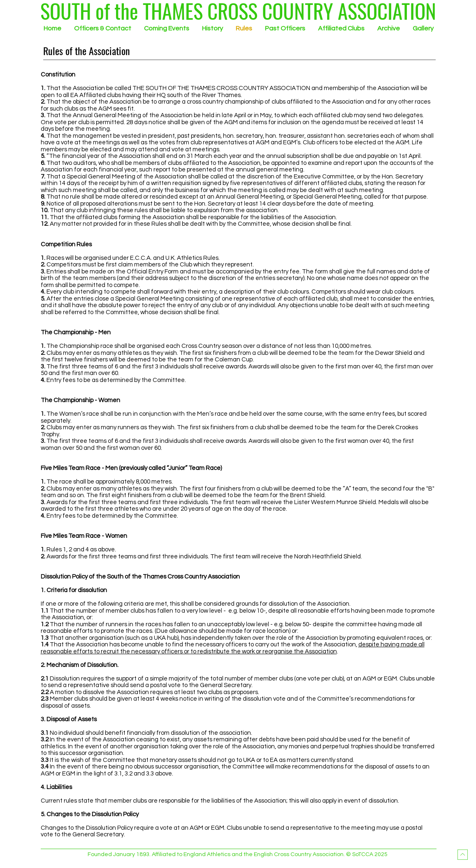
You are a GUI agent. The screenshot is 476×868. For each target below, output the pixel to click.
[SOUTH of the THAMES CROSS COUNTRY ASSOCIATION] (238, 11)
